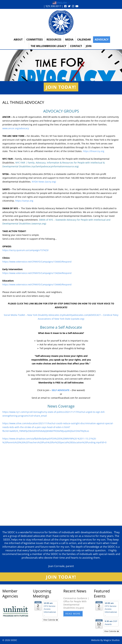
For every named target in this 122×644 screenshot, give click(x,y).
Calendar (84, 40)
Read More (73, 614)
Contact (76, 46)
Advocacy (102, 40)
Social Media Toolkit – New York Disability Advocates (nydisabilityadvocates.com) (46, 315)
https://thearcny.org (94, 151)
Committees (35, 40)
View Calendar (50, 620)
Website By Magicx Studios (105, 640)
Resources (54, 40)
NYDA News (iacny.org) (44, 182)
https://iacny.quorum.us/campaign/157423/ (25, 250)
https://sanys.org (24, 201)
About (18, 40)
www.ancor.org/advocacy (16, 128)
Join (89, 46)
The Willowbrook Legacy (48, 46)
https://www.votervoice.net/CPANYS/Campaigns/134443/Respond (37, 262)
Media (69, 40)
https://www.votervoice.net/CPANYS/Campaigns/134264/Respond (37, 273)
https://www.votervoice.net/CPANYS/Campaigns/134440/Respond (37, 284)
